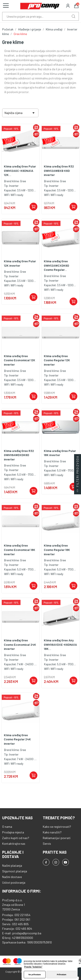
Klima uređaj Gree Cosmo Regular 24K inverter (17, 739)
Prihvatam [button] (62, 975)
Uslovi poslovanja (14, 882)
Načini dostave (12, 877)
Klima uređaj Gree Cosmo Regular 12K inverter (57, 360)
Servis (47, 844)
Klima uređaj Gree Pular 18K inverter (60, 453)
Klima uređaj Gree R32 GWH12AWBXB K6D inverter (59, 171)
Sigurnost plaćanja (15, 871)
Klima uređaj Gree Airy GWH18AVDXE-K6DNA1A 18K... (60, 644)
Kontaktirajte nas (14, 844)
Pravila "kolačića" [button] (33, 967)
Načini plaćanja (12, 865)
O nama (7, 827)
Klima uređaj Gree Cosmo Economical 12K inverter (20, 360)
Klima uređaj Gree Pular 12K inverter (20, 263)
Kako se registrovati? (57, 827)
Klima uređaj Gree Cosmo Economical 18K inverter (20, 550)
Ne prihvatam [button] (35, 975)
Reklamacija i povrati (57, 838)
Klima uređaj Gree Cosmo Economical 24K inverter (20, 644)
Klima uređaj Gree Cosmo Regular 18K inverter (57, 550)
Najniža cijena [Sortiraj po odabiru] (20, 113)
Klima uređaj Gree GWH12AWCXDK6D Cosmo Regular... (56, 265)
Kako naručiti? (52, 832)
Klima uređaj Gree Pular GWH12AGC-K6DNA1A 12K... (20, 171)
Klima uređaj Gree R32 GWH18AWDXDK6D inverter (19, 455)
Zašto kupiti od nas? (16, 838)
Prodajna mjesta (13, 832)
